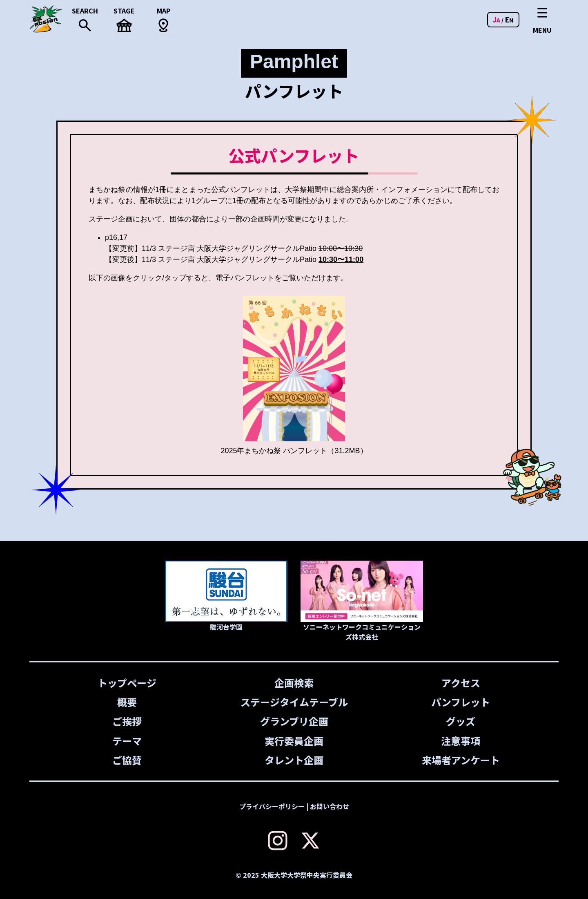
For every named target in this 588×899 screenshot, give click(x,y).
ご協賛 (127, 759)
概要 (127, 702)
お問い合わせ (330, 806)
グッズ (461, 721)
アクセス (461, 683)
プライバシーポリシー (272, 806)
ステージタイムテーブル (294, 702)
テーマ (127, 740)
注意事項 (461, 740)
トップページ (127, 683)
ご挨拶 (127, 721)
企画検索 (294, 683)
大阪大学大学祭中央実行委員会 (307, 874)
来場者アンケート (461, 759)
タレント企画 (294, 759)
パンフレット (461, 702)
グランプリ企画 (294, 721)
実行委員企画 (294, 740)
